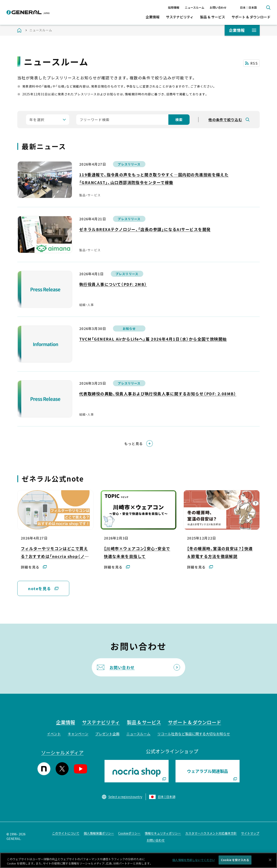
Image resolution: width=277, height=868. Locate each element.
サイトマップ (250, 833)
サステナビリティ (180, 17)
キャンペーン (78, 734)
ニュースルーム (195, 7)
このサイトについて (66, 833)
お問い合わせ (218, 7)
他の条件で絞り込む (225, 120)
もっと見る (134, 444)
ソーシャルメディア (62, 752)
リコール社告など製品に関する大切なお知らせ (194, 734)
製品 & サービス (213, 17)
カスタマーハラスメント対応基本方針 (211, 833)
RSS (254, 63)
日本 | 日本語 (167, 797)
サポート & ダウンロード (251, 17)
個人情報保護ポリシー (99, 833)
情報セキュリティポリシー (163, 833)
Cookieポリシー (129, 833)
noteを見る (39, 591)
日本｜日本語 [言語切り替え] (248, 7)
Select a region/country (125, 797)
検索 (268, 8)
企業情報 (153, 17)
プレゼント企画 (107, 734)
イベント (54, 734)
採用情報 (174, 7)
